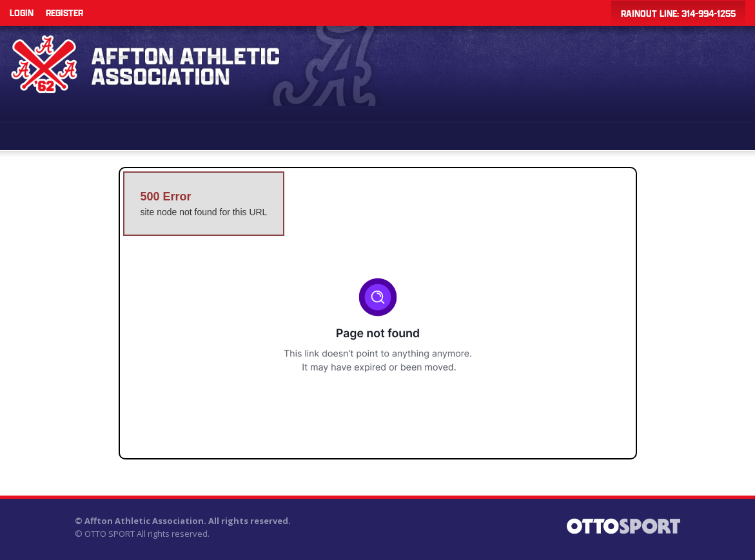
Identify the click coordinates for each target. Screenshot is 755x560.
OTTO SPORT (110, 534)
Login (22, 13)
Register (64, 13)
